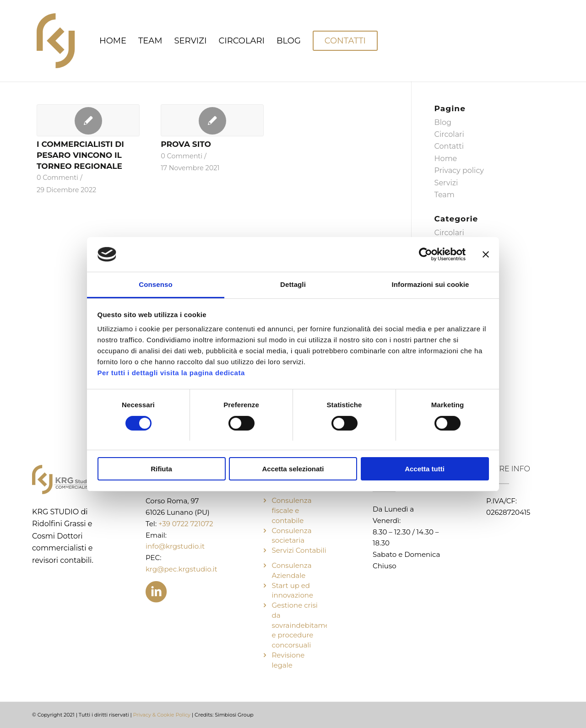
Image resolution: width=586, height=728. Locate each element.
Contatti (449, 146)
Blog (443, 122)
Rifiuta (161, 469)
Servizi (446, 183)
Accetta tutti (425, 469)
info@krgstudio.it (175, 546)
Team (445, 195)
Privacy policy (459, 170)
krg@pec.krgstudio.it (182, 569)
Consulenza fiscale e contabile (292, 510)
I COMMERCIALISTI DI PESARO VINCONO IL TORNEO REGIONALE (80, 155)
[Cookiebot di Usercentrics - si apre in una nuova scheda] (426, 254)
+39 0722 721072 (186, 524)
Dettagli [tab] (293, 284)
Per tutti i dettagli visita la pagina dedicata (171, 373)
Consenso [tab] (155, 284)
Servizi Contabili (299, 550)
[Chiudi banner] (486, 254)
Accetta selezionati (293, 469)
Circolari (449, 134)
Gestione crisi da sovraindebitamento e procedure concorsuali (307, 625)
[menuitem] (113, 41)
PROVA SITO (186, 144)
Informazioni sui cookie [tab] (431, 284)
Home (446, 159)
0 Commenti (57, 178)
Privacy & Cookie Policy (162, 715)
